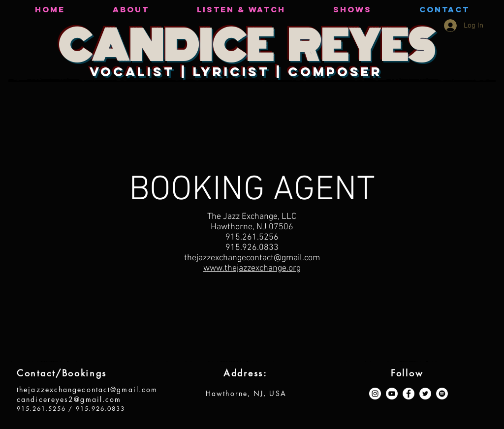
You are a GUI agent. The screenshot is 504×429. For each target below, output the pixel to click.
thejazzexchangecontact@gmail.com (87, 389)
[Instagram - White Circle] (375, 394)
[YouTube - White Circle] (392, 394)
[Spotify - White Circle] (442, 394)
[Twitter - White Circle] (425, 394)
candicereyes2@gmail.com (69, 399)
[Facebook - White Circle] (409, 394)
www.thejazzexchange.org (252, 268)
